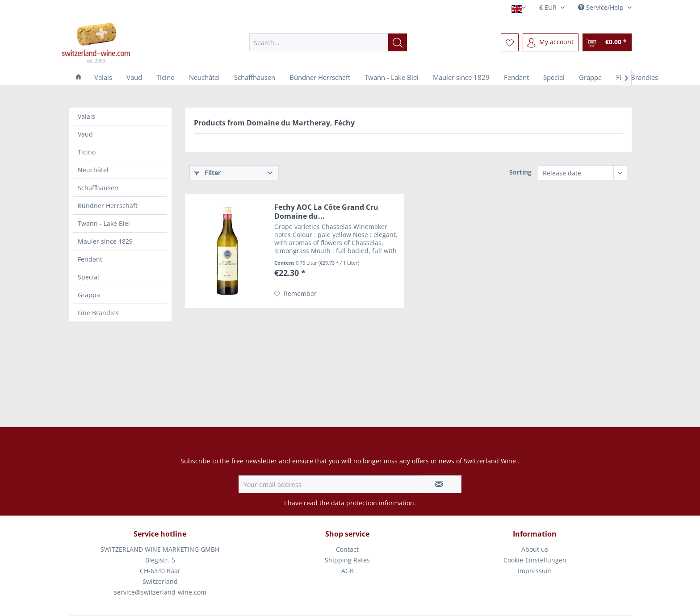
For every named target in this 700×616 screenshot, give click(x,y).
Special (88, 277)
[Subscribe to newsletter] (439, 484)
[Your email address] (328, 484)
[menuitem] (328, 42)
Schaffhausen (98, 188)
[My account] (551, 42)
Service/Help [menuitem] (602, 7)
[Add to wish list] (296, 294)
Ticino (87, 152)
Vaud (85, 134)
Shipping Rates (347, 560)
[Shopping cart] (607, 42)
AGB (348, 571)
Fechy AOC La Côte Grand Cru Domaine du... (326, 212)
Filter (207, 173)
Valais (86, 116)
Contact (347, 549)
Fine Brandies (98, 313)
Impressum (535, 571)
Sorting (520, 172)
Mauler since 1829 (105, 241)
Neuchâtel (93, 170)
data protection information (373, 503)
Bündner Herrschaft (108, 206)
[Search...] (328, 42)
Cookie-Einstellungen (535, 560)
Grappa (89, 295)
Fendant (90, 259)
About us (535, 549)
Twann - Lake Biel (104, 223)
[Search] (398, 42)
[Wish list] (510, 42)
